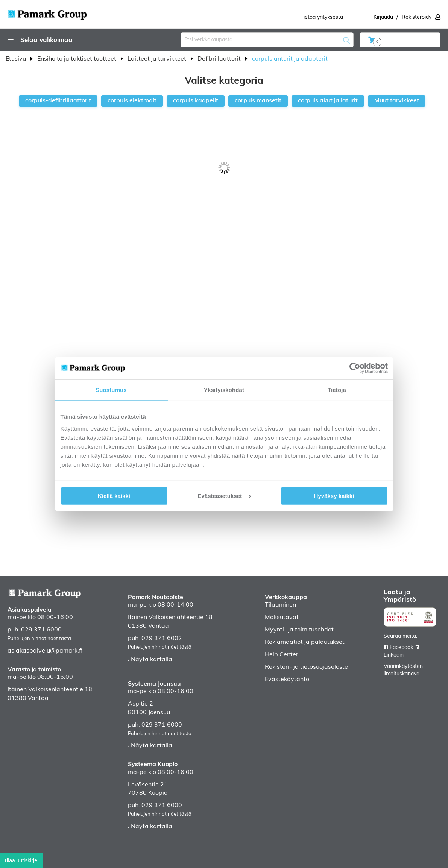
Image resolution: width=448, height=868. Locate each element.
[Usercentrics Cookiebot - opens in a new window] (355, 368)
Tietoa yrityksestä (322, 17)
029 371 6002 (162, 639)
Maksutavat (282, 618)
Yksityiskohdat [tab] (224, 390)
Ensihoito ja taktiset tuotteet (77, 59)
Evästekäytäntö (287, 680)
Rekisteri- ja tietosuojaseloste (306, 667)
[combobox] (267, 40)
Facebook (401, 648)
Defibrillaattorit (220, 59)
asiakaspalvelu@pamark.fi (45, 651)
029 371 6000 (41, 630)
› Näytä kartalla (150, 660)
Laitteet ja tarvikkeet (158, 59)
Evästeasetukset (224, 495)
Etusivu (17, 59)
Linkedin (394, 655)
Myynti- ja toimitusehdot (299, 630)
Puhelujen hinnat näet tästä (39, 639)
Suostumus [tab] (111, 390)
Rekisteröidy (417, 17)
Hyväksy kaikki (334, 495)
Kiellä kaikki (114, 495)
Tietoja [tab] (337, 390)
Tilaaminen (280, 605)
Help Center (282, 655)
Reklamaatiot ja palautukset (305, 642)
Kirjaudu (383, 17)
